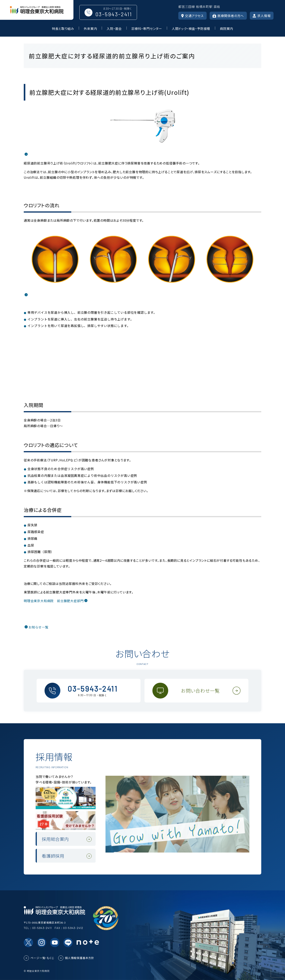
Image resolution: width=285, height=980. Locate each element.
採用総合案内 (55, 839)
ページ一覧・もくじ (42, 958)
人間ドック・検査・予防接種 (191, 29)
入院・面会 (114, 29)
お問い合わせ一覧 (200, 691)
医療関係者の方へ (228, 16)
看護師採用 (53, 856)
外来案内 (90, 29)
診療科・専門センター (147, 29)
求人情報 (262, 16)
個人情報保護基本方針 (80, 958)
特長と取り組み (63, 29)
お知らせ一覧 (38, 627)
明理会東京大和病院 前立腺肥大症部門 (54, 601)
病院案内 (227, 29)
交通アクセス (192, 16)
